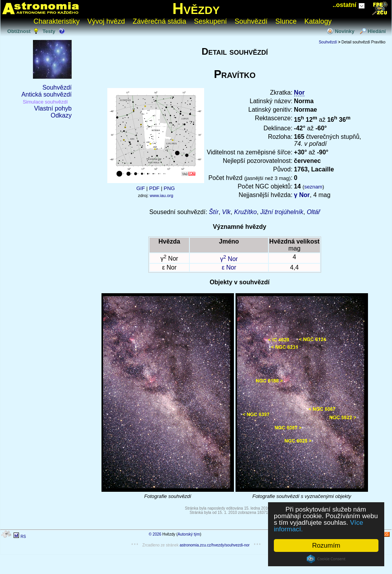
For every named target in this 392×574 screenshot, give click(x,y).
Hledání (377, 31)
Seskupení (211, 21)
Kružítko (245, 212)
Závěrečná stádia (160, 21)
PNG (169, 188)
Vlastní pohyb (53, 108)
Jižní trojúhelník (282, 212)
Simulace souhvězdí (45, 102)
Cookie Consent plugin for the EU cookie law (326, 559)
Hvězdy (196, 9)
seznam (314, 187)
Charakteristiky (57, 21)
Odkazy (61, 115)
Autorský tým (189, 534)
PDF (154, 188)
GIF (141, 188)
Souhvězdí (251, 21)
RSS (384, 534)
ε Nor (229, 267)
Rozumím (326, 545)
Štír (214, 212)
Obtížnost (19, 31)
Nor (299, 92)
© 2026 (155, 534)
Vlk (226, 212)
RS (23, 537)
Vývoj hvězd (106, 21)
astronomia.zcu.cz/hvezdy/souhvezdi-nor (215, 545)
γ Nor (302, 195)
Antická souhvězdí (46, 94)
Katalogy (318, 21)
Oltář (314, 212)
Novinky (345, 31)
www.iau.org (162, 195)
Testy (49, 31)
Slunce (286, 21)
